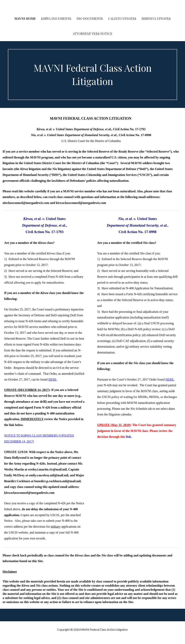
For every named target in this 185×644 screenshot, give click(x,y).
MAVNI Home (25, 19)
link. (129, 437)
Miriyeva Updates (156, 19)
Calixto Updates (122, 19)
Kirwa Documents (56, 19)
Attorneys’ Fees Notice (92, 34)
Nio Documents (90, 19)
